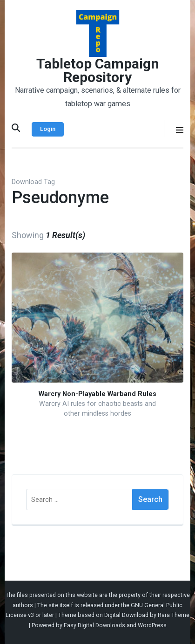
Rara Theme (174, 615)
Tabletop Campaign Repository (98, 70)
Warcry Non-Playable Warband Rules (97, 394)
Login (48, 129)
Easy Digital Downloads (94, 625)
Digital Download (126, 615)
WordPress (152, 625)
